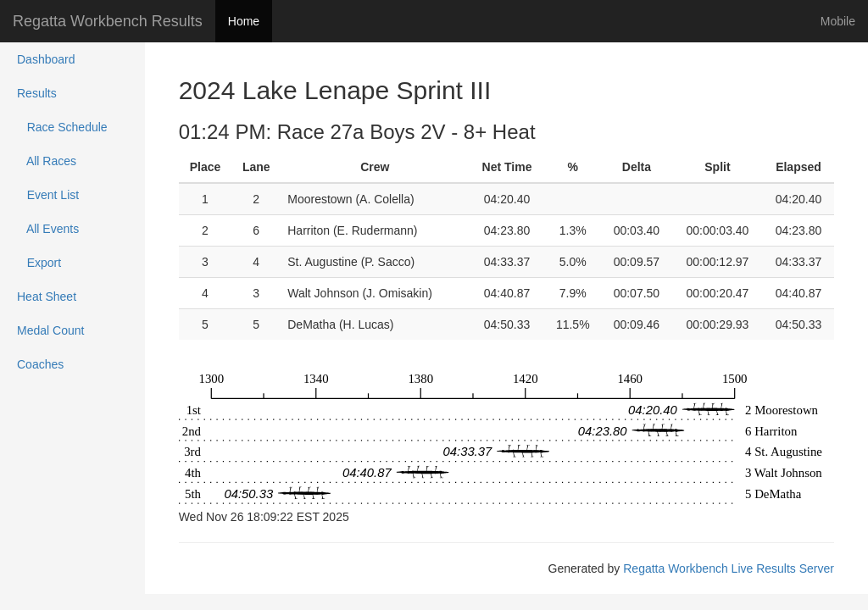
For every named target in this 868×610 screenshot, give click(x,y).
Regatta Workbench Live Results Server (729, 568)
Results (37, 93)
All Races (47, 161)
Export (39, 263)
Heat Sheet (47, 297)
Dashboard (46, 59)
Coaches (40, 364)
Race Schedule (62, 127)
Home (244, 21)
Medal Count (50, 330)
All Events (48, 229)
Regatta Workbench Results (108, 21)
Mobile (838, 21)
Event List (48, 195)
